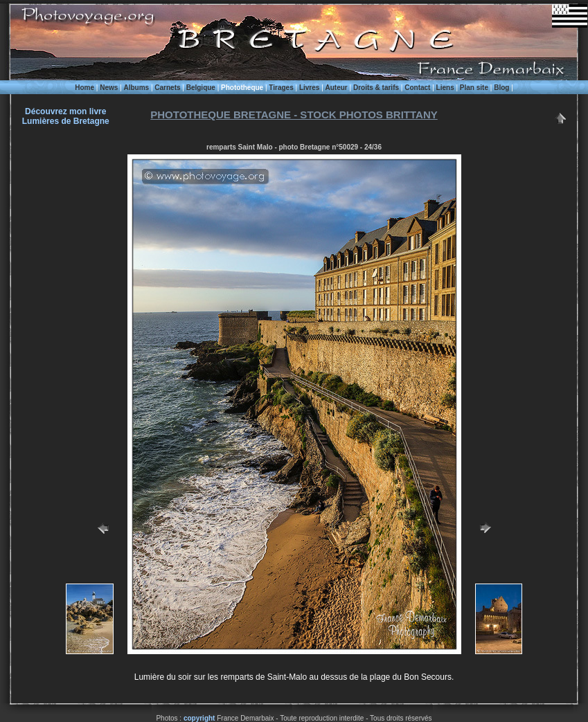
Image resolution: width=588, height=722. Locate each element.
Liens (445, 88)
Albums (136, 88)
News (109, 88)
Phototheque (242, 88)
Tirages (281, 88)
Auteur (337, 88)
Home (84, 88)
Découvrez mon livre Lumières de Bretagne (66, 116)
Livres (309, 88)
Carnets (167, 88)
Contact (417, 88)
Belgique (201, 88)
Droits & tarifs (376, 88)
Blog (501, 88)
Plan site (474, 88)
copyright (199, 718)
